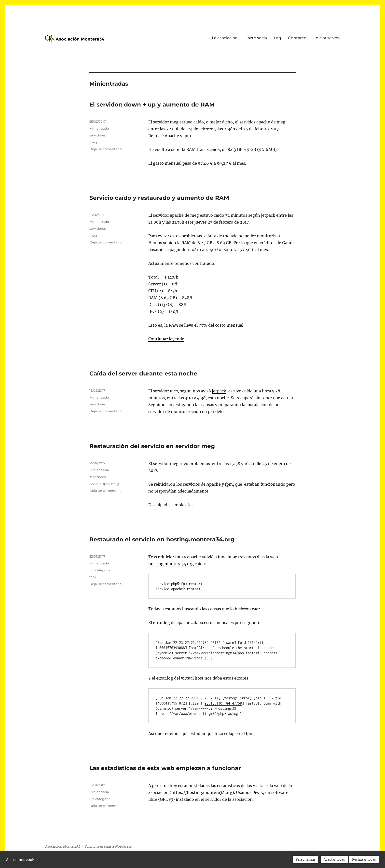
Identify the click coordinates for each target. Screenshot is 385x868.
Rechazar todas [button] (364, 860)
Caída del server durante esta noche (143, 374)
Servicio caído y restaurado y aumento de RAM (159, 198)
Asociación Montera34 (63, 847)
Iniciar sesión (327, 38)
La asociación (225, 38)
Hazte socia (256, 38)
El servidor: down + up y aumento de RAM (152, 105)
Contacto (297, 38)
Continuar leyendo (166, 339)
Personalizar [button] (305, 860)
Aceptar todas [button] (334, 860)
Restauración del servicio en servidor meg (152, 446)
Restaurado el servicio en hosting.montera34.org (162, 539)
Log (277, 38)
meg (93, 142)
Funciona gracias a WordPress (108, 847)
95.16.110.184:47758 (223, 703)
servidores (97, 135)
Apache (96, 484)
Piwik (258, 792)
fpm (106, 484)
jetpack (219, 391)
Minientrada (99, 128)
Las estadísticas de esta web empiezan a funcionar (165, 768)
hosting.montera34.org (171, 564)
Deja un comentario (105, 149)
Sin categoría (100, 570)
